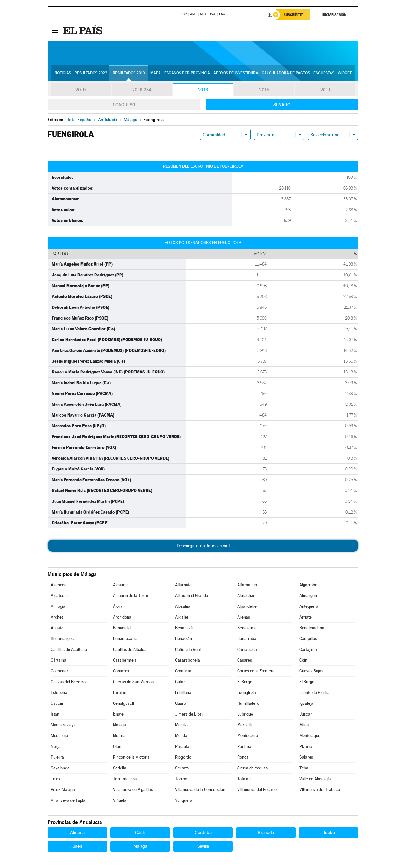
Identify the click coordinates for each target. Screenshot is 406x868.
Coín (303, 661)
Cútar (180, 682)
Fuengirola (247, 693)
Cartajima (308, 650)
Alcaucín (121, 585)
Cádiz (140, 833)
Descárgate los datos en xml (203, 546)
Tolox (56, 779)
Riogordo (183, 758)
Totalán (244, 779)
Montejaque (310, 736)
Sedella (120, 768)
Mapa (156, 73)
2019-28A (142, 90)
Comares (121, 671)
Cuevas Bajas (311, 671)
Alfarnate (183, 585)
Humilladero (248, 704)
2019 (81, 90)
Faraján (120, 693)
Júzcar (306, 714)
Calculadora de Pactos (286, 73)
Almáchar (246, 596)
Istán (55, 714)
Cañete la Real (188, 650)
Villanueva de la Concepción (200, 790)
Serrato (182, 768)
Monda (181, 736)
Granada (266, 833)
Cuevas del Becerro (68, 682)
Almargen (308, 596)
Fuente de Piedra (314, 693)
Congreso (124, 105)
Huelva (329, 833)
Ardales (182, 617)
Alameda (59, 585)
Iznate (118, 714)
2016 (203, 90)
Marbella (245, 725)
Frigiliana (183, 693)
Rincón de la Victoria (131, 758)
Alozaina (183, 607)
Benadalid (122, 628)
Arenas (244, 617)
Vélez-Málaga (63, 790)
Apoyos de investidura (236, 73)
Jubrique (245, 714)
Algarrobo (308, 585)
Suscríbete (294, 15)
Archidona (122, 617)
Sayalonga (60, 768)
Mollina (119, 736)
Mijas (304, 725)
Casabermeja (125, 661)
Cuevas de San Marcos (133, 682)
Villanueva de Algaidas (133, 790)
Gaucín (57, 704)
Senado (282, 105)
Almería (77, 833)
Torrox (181, 779)
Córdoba (203, 833)
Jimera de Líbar (189, 714)
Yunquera (184, 801)
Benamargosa (63, 639)
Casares (245, 661)
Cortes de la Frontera (256, 671)
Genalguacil (123, 704)
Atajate (57, 628)
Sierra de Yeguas (252, 768)
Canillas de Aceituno (69, 650)
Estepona (59, 693)
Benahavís (184, 628)
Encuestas (324, 73)
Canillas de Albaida (130, 650)
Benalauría (247, 628)
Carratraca (247, 650)
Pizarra (306, 747)
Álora (118, 607)
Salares (306, 758)
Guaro (180, 704)
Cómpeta (183, 671)
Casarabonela (187, 661)
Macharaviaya (63, 725)
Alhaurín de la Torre (131, 596)
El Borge (245, 682)
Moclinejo (59, 736)
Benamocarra (125, 639)
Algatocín (59, 596)
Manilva (182, 725)
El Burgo (307, 682)
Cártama (59, 661)
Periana (244, 747)
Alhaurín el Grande (192, 596)
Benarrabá (247, 639)
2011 (325, 90)
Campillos (308, 639)
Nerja (56, 747)
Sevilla (203, 846)
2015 (264, 90)
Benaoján (183, 639)
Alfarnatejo (247, 585)
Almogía (58, 607)
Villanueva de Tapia (68, 801)
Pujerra (57, 758)
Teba (304, 768)
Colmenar (59, 671)
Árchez (57, 617)
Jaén (77, 846)
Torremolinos (125, 779)
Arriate (306, 617)
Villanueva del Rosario (257, 790)
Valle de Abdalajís (315, 779)
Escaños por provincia (187, 73)
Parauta (182, 747)
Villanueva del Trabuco (320, 790)
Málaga (119, 725)
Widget (345, 73)
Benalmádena (312, 628)
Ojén (117, 747)
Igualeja (306, 704)
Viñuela (120, 801)
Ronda (243, 758)
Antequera (309, 607)
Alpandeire (247, 607)
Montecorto (248, 736)
